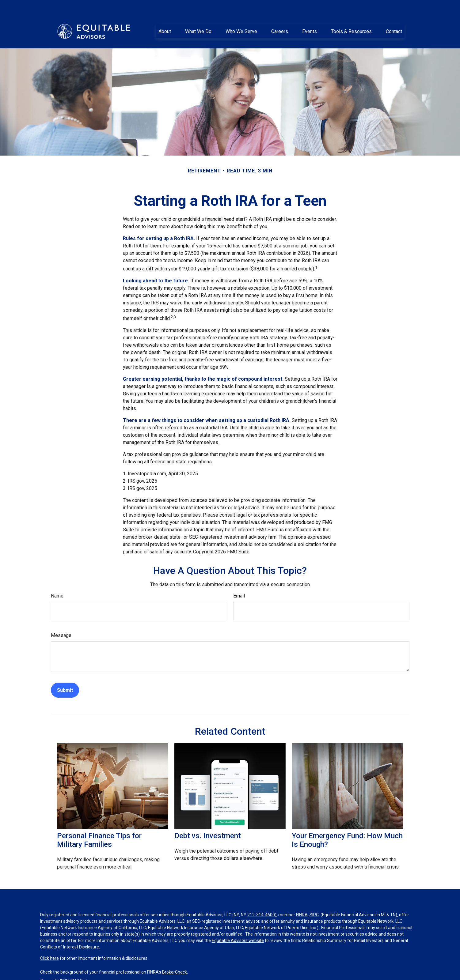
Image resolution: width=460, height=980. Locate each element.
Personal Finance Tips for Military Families (99, 826)
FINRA (302, 900)
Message (61, 621)
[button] (165, 17)
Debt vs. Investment (208, 821)
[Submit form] (65, 676)
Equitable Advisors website (238, 926)
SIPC (314, 900)
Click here (49, 944)
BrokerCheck (175, 958)
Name (57, 581)
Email (239, 581)
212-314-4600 (261, 900)
